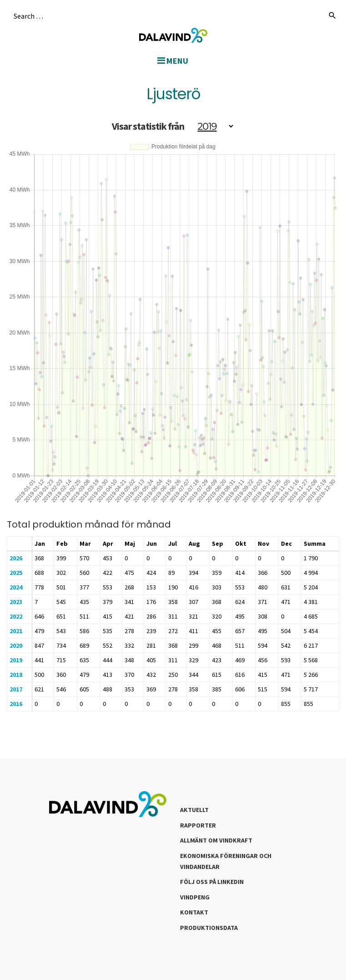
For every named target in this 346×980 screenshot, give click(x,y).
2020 (16, 645)
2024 (16, 587)
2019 (16, 660)
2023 (16, 602)
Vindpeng (195, 897)
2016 (16, 704)
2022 (16, 616)
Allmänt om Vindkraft (216, 840)
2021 (16, 631)
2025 (16, 573)
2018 (16, 675)
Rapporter (198, 825)
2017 (16, 689)
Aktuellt (194, 810)
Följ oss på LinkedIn (212, 882)
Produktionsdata (209, 928)
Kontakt (194, 912)
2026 (16, 558)
